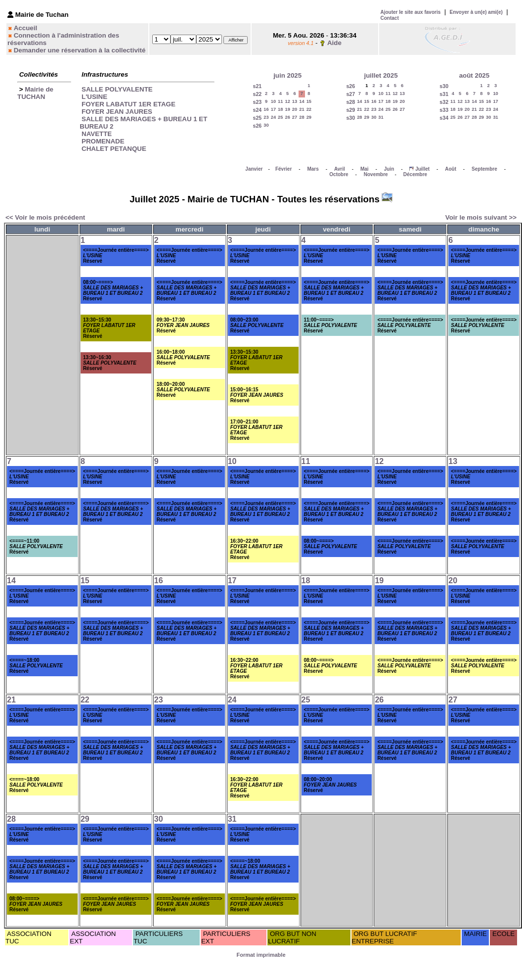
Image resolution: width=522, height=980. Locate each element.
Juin (389, 169)
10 (273, 101)
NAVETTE (97, 134)
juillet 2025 (381, 75)
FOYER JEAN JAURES (117, 112)
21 (302, 109)
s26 (258, 126)
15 (309, 101)
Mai (365, 169)
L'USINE (94, 97)
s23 (258, 102)
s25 (258, 118)
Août (451, 169)
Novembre (376, 174)
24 (273, 117)
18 (280, 109)
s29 (350, 110)
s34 (444, 118)
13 (295, 101)
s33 (444, 110)
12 (287, 101)
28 (302, 117)
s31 (444, 94)
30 (266, 125)
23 (266, 117)
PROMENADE (103, 141)
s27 (350, 94)
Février (283, 169)
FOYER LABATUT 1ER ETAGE (129, 104)
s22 (258, 94)
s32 (444, 102)
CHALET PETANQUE (114, 149)
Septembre (484, 169)
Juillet (422, 169)
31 (381, 117)
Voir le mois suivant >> (481, 217)
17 (273, 109)
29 (309, 117)
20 (295, 109)
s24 (258, 110)
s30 (350, 118)
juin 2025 (287, 75)
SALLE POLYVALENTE (117, 89)
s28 (350, 102)
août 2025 (475, 75)
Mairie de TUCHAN (35, 93)
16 (266, 109)
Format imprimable (261, 955)
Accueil (25, 28)
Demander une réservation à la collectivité (80, 50)
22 (309, 109)
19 (287, 109)
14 (302, 101)
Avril (340, 169)
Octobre (339, 174)
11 (280, 101)
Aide (334, 43)
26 (287, 117)
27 (295, 117)
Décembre (415, 174)
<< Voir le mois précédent (45, 217)
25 (280, 117)
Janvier (254, 169)
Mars (313, 169)
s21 (258, 86)
